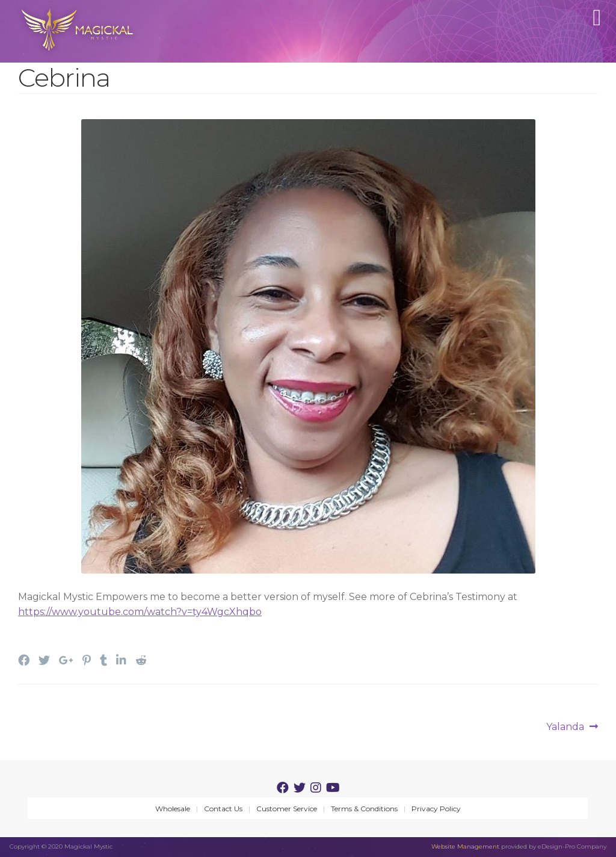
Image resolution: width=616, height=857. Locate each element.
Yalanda (565, 727)
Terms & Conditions (364, 809)
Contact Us (223, 809)
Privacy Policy (436, 809)
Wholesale (173, 809)
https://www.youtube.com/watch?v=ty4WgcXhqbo (140, 612)
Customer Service (287, 809)
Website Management (465, 846)
